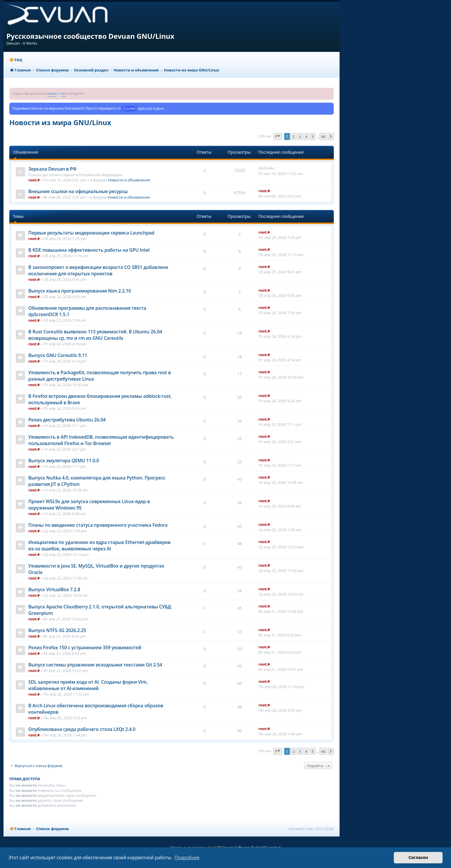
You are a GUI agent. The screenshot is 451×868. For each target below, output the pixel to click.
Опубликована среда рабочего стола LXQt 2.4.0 (82, 729)
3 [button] (300, 136)
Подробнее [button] (187, 857)
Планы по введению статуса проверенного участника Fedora (98, 525)
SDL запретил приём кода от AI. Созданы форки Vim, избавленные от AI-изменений (88, 685)
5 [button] (313, 136)
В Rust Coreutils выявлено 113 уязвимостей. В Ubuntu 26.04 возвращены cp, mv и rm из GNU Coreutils (95, 335)
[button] (278, 136)
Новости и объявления (129, 180)
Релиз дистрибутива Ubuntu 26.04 (67, 420)
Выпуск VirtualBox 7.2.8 (54, 589)
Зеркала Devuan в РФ (52, 169)
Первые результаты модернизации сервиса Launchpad (91, 233)
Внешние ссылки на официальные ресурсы (78, 191)
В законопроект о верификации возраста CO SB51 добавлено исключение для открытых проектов (98, 270)
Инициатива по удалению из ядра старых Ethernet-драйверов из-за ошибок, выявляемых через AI (99, 545)
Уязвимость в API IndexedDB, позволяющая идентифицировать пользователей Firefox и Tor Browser (101, 440)
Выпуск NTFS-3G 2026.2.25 (57, 630)
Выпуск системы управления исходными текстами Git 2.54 (95, 665)
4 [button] (306, 136)
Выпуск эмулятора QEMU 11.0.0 (64, 461)
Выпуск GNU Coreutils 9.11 (58, 355)
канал (52, 93)
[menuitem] (16, 60)
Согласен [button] (418, 857)
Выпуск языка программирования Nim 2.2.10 (80, 291)
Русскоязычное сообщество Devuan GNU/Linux (90, 36)
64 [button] (323, 136)
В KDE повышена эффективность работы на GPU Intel (89, 250)
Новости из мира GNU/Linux (60, 122)
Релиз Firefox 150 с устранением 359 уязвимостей (85, 647)
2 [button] (293, 136)
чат (63, 93)
